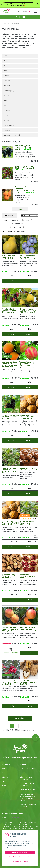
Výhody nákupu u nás (27, 769)
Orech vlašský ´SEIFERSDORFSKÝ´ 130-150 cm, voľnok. (29, 417)
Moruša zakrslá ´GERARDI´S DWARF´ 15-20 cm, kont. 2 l (10, 311)
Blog (4, 781)
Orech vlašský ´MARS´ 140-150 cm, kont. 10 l (29, 469)
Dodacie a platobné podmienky (27, 784)
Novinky (28, 220)
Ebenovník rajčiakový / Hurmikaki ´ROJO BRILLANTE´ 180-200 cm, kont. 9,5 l (11, 364)
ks (12, 276)
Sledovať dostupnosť (11, 651)
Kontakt (5, 786)
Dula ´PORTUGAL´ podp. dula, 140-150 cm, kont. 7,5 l (10, 257)
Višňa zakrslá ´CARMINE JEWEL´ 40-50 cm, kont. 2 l (25, 167)
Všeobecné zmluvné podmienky (27, 778)
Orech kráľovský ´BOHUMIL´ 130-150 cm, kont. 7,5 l (29, 682)
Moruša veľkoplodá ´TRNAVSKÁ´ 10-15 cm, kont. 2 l (23, 147)
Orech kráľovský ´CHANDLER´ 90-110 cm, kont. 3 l (9, 576)
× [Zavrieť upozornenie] (38, 4)
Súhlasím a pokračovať (20, 853)
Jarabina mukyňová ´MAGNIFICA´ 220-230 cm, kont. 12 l (11, 682)
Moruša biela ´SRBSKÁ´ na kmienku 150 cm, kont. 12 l (11, 417)
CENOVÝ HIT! (18, 227)
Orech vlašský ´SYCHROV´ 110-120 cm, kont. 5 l (29, 576)
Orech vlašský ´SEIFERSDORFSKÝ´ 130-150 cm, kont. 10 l (11, 523)
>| (35, 726)
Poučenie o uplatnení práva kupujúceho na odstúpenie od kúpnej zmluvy (28, 797)
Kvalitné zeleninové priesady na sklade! (23, 5)
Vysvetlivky (24, 773)
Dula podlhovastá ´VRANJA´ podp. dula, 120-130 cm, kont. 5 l (29, 311)
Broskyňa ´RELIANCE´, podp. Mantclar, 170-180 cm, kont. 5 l (10, 629)
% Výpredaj (18, 224)
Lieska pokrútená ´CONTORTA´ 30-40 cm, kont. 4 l (28, 523)
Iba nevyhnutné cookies (20, 861)
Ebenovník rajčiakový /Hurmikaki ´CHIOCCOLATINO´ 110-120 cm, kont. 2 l (25, 190)
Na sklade (22, 232)
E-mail (4, 818)
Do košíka (11, 281)
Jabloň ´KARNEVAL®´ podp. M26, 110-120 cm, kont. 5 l (28, 364)
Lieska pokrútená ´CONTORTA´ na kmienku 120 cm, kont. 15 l (11, 471)
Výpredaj (5, 777)
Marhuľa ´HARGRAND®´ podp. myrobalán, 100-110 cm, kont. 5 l (29, 629)
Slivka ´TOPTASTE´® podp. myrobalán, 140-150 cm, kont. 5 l (28, 257)
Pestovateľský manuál (28, 790)
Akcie (15, 220)
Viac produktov (20, 718)
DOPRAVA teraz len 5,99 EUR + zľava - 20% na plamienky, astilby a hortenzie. (17, 3)
